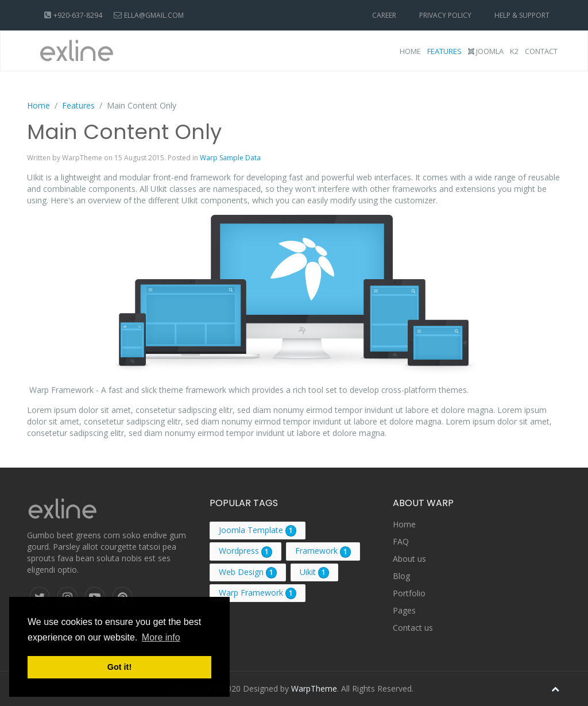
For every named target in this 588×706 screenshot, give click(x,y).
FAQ (401, 541)
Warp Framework (251, 593)
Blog (401, 576)
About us (409, 559)
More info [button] (161, 637)
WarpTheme (314, 688)
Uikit (308, 572)
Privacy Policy (445, 15)
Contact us (413, 628)
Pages (404, 610)
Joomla (486, 51)
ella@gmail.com (154, 15)
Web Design (241, 572)
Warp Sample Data (230, 158)
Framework (316, 551)
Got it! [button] (119, 667)
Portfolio (409, 593)
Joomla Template (251, 530)
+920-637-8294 (78, 15)
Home (410, 51)
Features (444, 51)
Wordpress (239, 551)
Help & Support (522, 15)
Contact (541, 51)
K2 (514, 51)
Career (384, 15)
